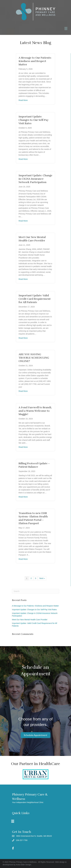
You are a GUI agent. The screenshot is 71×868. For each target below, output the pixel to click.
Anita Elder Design (24, 865)
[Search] (36, 591)
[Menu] (13, 821)
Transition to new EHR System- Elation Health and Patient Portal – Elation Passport (33, 518)
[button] (35, 735)
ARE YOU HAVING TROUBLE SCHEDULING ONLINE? (34, 358)
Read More (23, 100)
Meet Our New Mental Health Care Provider (32, 239)
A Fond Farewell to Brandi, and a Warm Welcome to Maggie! (35, 411)
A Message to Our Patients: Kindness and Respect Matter (35, 61)
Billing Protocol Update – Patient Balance (34, 465)
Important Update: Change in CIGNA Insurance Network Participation (35, 179)
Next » (42, 578)
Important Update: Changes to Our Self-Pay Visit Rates (33, 120)
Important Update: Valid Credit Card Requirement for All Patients (35, 299)
